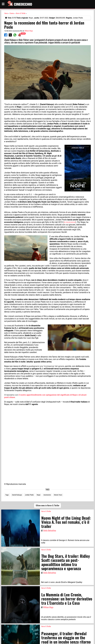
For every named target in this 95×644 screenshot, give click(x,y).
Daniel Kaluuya (17, 495)
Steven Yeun (58, 495)
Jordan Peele (29, 495)
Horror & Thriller (21, 13)
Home (6, 13)
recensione (47, 495)
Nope (39, 495)
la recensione (70, 222)
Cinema (12, 13)
